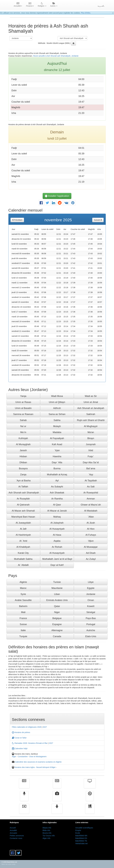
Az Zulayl (91, 559)
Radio (24, 798)
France (23, 618)
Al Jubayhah (57, 523)
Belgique (57, 618)
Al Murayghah (23, 444)
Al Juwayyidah (23, 523)
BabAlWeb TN (81, 841)
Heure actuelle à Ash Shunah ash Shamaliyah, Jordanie (56, 56)
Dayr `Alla (57, 462)
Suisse (23, 624)
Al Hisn (91, 529)
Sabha (57, 420)
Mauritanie (57, 588)
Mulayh (57, 426)
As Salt (91, 487)
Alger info (47, 838)
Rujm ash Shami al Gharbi (91, 420)
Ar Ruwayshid (91, 493)
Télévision (90, 785)
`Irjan (57, 450)
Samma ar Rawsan (23, 414)
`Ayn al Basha (23, 481)
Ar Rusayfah (23, 499)
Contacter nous (16, 838)
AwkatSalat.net (82, 843)
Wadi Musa (57, 396)
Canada (57, 636)
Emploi (78, 830)
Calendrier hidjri (20, 749)
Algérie (23, 582)
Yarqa (23, 396)
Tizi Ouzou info (49, 836)
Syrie (23, 594)
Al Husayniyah (57, 529)
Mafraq (57, 517)
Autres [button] (54, 5)
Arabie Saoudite (23, 600)
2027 (45, 727)
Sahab (23, 420)
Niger (57, 612)
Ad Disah (91, 553)
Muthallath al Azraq (57, 475)
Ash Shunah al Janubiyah (91, 408)
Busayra (23, 468)
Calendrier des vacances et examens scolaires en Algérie (38, 762)
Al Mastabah (91, 511)
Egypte (91, 588)
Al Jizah (91, 523)
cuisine (90, 811)
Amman (91, 499)
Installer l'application (57, 196)
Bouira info (47, 833)
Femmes (57, 811)
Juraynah (91, 444)
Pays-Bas (91, 618)
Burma (57, 468)
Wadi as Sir (91, 396)
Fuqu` (91, 456)
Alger (14, 757)
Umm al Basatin (23, 408)
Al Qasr (57, 505)
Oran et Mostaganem (38, 757)
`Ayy (91, 475)
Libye (91, 582)
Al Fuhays (91, 535)
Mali (23, 612)
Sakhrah (91, 414)
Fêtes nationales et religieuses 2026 (27, 727)
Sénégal (91, 612)
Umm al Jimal (91, 402)
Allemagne (57, 630)
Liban (57, 594)
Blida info (46, 830)
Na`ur (23, 426)
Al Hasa (57, 535)
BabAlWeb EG (81, 838)
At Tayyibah (91, 481)
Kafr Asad (57, 444)
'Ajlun (91, 541)
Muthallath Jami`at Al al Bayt (57, 559)
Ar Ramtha (57, 499)
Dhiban (23, 462)
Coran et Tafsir (19, 738)
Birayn (91, 438)
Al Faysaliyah (57, 438)
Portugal (91, 624)
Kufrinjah (23, 438)
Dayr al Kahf (57, 565)
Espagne (57, 624)
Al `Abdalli (23, 565)
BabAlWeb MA (81, 836)
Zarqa (23, 475)
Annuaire (14, 833)
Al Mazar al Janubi (57, 511)
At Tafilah (23, 487)
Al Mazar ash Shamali (23, 511)
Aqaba (57, 541)
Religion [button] (42, 5)
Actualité (24, 785)
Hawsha (57, 456)
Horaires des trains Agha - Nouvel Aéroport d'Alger (35, 767)
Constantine (23, 757)
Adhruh (57, 408)
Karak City (23, 553)
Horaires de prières (21, 732)
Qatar (57, 606)
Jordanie (91, 594)
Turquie (23, 636)
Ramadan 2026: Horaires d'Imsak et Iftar (30, 743)
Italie (23, 630)
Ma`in (23, 432)
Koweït (91, 606)
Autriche (91, 630)
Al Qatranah (23, 505)
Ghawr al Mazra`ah (91, 505)
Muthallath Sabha (23, 559)
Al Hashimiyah (23, 535)
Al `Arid (23, 541)
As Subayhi (57, 487)
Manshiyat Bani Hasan (23, 517)
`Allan (91, 517)
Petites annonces (17, 836)
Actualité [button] (18, 5)
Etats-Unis (91, 636)
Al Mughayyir (91, 426)
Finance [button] (30, 5)
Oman (91, 600)
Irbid (91, 450)
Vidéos (57, 798)
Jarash (23, 450)
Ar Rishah (57, 547)
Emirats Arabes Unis (57, 600)
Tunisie (57, 582)
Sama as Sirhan (57, 414)
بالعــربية (101, 6)
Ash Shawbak (57, 493)
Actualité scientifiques (84, 828)
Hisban (23, 456)
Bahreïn (23, 606)
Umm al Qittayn (57, 402)
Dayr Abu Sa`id (91, 462)
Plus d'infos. (86, 13)
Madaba (57, 432)
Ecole (78, 833)
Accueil (13, 828)
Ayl (57, 481)
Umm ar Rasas (23, 402)
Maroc (23, 588)
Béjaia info (47, 828)
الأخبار (57, 785)
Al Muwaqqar (91, 547)
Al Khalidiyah (23, 547)
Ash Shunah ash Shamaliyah (24, 493)
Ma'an (91, 432)
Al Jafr (23, 529)
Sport (90, 798)
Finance (24, 811)
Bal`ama (91, 468)
